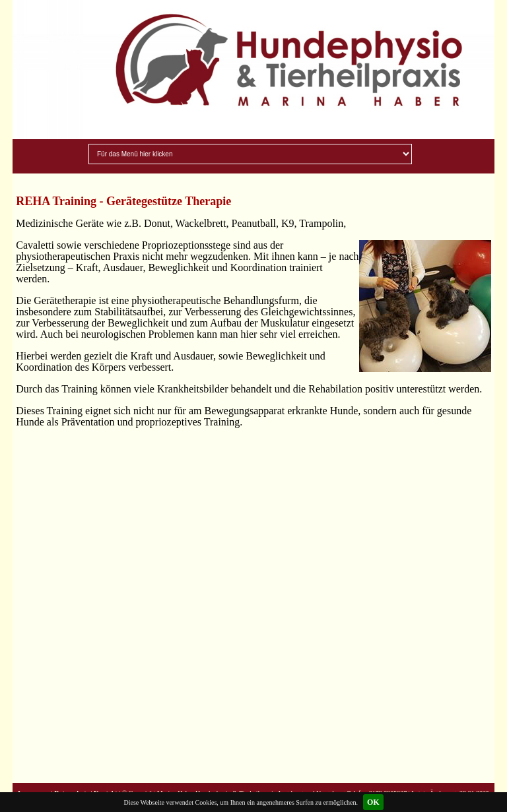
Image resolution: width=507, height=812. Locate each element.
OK (373, 802)
